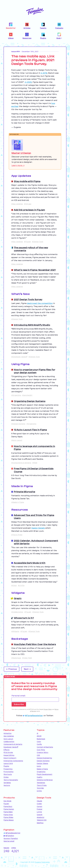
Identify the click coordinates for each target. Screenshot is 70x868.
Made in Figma (42, 769)
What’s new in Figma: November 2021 (35, 270)
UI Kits (39, 791)
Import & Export (10, 758)
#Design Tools (38, 242)
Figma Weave (9, 820)
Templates (41, 783)
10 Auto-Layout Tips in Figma (30, 430)
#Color (14, 585)
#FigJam (27, 242)
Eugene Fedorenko (42, 862)
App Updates (9, 736)
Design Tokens (42, 763)
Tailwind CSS (42, 820)
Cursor (40, 806)
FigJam (6, 804)
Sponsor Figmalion (11, 838)
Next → (27, 669)
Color (39, 742)
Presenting (8, 769)
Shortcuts (8, 774)
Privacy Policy (48, 709)
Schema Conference (45, 780)
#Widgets (15, 631)
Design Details (38, 528)
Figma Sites (8, 815)
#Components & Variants (21, 463)
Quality (40, 777)
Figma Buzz (8, 806)
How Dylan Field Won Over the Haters (35, 644)
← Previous (12, 669)
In (28, 82)
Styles (6, 777)
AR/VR (39, 736)
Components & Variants (13, 744)
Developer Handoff (11, 747)
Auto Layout (8, 739)
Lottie (39, 812)
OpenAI (40, 815)
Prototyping (8, 772)
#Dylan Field (27, 658)
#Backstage (16, 658)
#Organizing (16, 395)
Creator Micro (43, 752)
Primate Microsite (25, 492)
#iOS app (28, 204)
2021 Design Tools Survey (28, 299)
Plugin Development (45, 774)
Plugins (6, 766)
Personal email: (19, 696)
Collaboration (9, 742)
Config (39, 744)
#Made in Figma (18, 502)
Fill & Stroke (8, 752)
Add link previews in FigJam (29, 210)
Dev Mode (7, 801)
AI (37, 733)
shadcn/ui (40, 817)
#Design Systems (18, 424)
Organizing (41, 772)
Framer (40, 809)
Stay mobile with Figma (27, 181)
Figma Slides (8, 817)
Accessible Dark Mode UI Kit (30, 563)
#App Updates (17, 204)
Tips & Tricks (42, 785)
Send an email (9, 841)
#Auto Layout (17, 440)
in (44, 73)
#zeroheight (27, 395)
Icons (39, 766)
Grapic (18, 598)
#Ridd (35, 463)
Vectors (7, 785)
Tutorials (40, 788)
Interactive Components (13, 761)
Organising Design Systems (30, 401)
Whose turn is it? (24, 618)
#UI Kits (21, 585)
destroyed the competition (40, 303)
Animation (8, 733)
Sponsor (14, 134)
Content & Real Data (45, 747)
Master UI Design (21, 153)
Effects (7, 750)
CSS (38, 755)
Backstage (41, 739)
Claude (39, 801)
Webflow (40, 823)
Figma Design (9, 809)
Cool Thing (41, 750)
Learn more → (18, 165)
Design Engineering (44, 758)
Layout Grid (8, 763)
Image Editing (9, 755)
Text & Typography (11, 780)
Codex (39, 804)
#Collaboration (17, 612)
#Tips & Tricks (17, 535)
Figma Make (8, 812)
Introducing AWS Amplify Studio (32, 325)
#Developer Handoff (19, 357)
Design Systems (43, 761)
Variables (7, 783)
